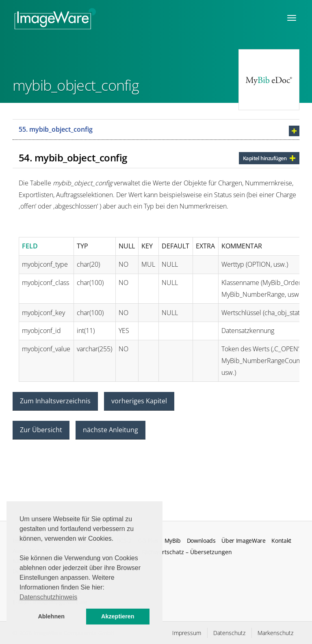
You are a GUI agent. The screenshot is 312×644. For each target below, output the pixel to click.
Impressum (187, 633)
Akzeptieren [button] (118, 616)
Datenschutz (229, 633)
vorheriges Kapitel (139, 401)
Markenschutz (275, 633)
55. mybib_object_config (56, 129)
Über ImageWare (244, 541)
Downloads (201, 541)
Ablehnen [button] (51, 616)
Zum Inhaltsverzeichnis (55, 401)
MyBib (173, 541)
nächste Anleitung (110, 430)
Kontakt (281, 541)
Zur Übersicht (41, 430)
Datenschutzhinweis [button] (48, 597)
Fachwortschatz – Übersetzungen (187, 552)
